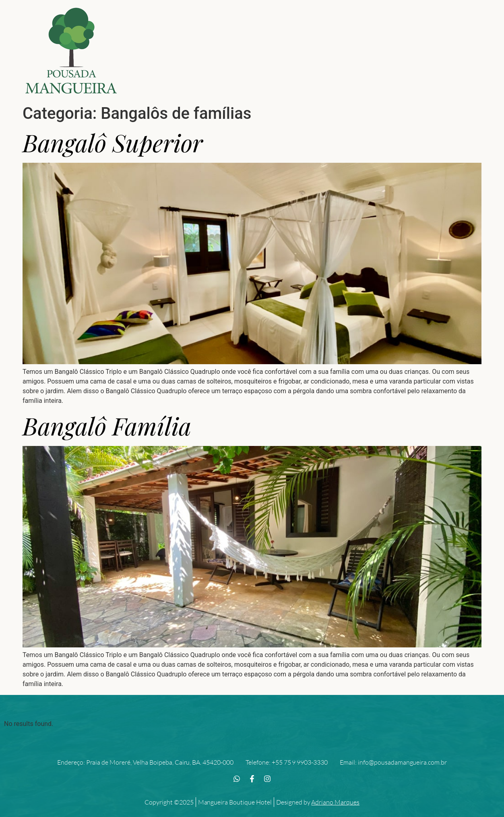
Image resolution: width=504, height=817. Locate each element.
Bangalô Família (107, 425)
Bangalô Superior (113, 142)
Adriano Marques (335, 802)
